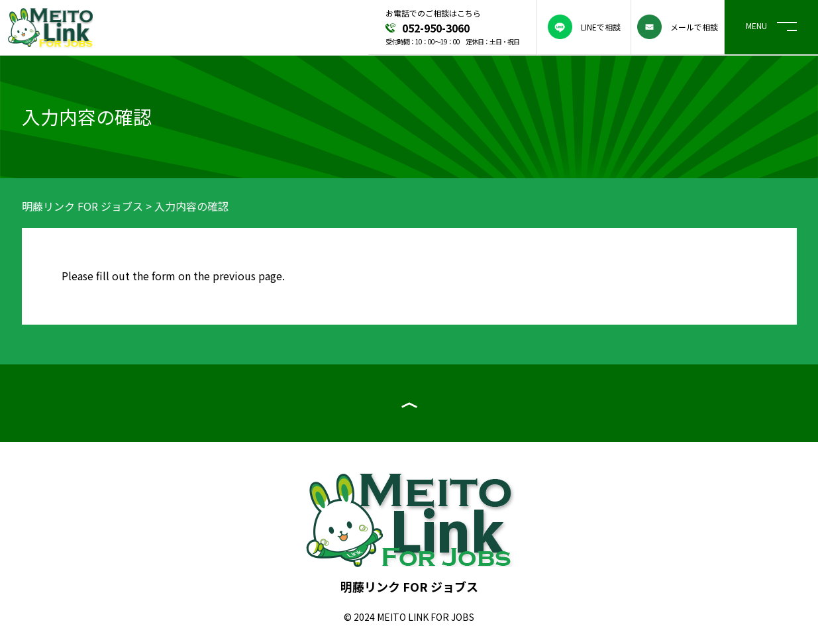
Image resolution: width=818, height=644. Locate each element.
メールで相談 (678, 27)
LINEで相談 (584, 27)
